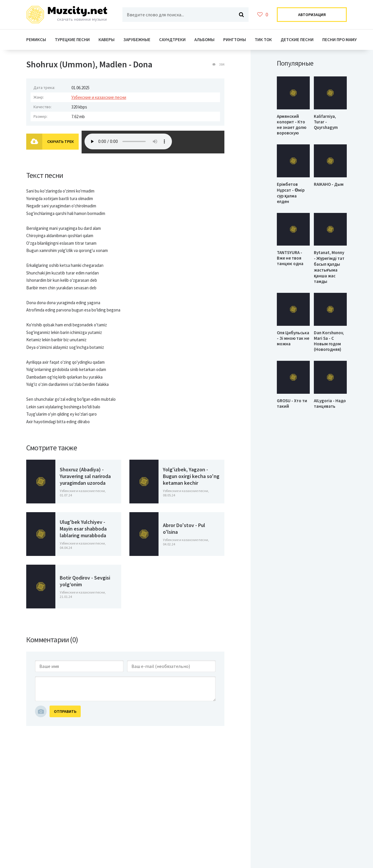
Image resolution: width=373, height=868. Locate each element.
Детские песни (297, 40)
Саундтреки (172, 40)
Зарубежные (137, 40)
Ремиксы (36, 40)
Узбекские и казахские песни (99, 97)
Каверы (107, 40)
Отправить (65, 711)
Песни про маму (339, 40)
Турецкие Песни (72, 40)
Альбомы (204, 40)
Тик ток (263, 40)
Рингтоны (235, 40)
